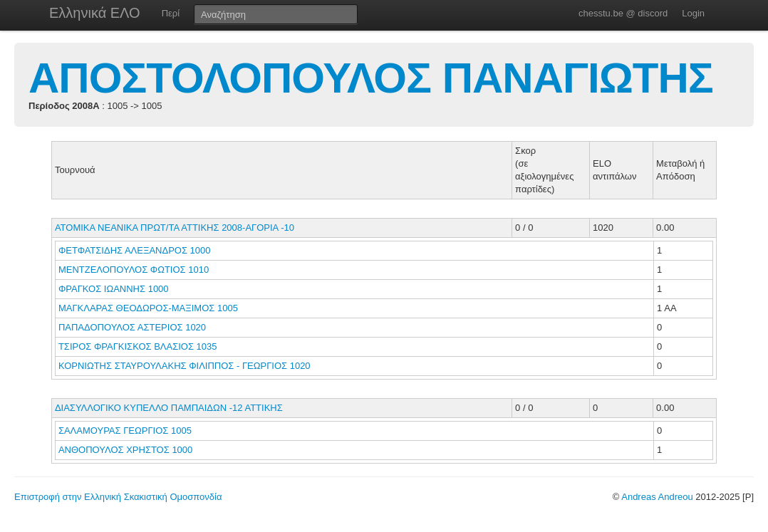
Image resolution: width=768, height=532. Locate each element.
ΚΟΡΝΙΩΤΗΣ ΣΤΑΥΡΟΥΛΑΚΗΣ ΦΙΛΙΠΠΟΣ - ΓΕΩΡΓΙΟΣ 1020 (185, 366)
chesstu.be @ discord (623, 13)
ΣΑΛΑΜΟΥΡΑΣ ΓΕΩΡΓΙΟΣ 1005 (125, 431)
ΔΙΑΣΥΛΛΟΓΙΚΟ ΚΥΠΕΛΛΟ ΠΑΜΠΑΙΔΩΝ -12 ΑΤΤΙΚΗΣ (169, 408)
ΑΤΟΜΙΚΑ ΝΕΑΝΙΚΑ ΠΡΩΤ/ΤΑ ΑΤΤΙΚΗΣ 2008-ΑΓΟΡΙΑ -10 (175, 228)
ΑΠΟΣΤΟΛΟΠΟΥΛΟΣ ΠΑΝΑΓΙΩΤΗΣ (371, 78)
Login (693, 13)
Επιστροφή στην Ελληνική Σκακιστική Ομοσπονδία (118, 497)
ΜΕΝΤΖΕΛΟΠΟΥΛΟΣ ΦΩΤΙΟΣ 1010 (134, 270)
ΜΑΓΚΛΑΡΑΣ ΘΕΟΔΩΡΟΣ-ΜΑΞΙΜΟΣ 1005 (148, 308)
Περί (171, 13)
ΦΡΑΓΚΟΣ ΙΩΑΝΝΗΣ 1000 (114, 289)
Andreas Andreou (657, 497)
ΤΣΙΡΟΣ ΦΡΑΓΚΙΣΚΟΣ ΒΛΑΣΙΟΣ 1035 (138, 346)
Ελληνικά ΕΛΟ (95, 13)
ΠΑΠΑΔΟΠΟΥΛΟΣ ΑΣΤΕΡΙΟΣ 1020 (132, 327)
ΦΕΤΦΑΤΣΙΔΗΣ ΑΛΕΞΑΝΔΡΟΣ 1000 (135, 250)
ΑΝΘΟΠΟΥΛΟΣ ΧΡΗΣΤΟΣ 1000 (125, 450)
